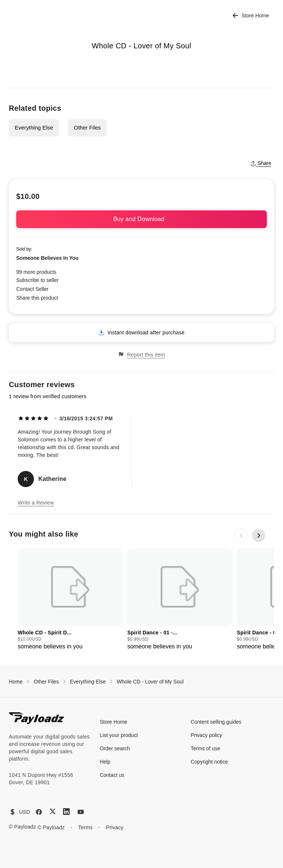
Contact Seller (32, 289)
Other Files (87, 128)
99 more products (36, 272)
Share (261, 163)
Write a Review (36, 503)
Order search (115, 748)
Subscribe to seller (37, 280)
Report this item (141, 354)
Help (105, 762)
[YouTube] (81, 812)
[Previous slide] (241, 535)
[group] (70, 600)
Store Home (251, 16)
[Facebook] (39, 812)
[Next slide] (259, 535)
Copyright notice (209, 762)
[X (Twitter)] (53, 811)
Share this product (37, 298)
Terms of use (205, 748)
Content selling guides (216, 722)
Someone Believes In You (47, 258)
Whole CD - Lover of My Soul (150, 682)
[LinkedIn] (66, 812)
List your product (119, 735)
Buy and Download (141, 219)
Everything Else (34, 128)
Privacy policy (206, 735)
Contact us (112, 775)
